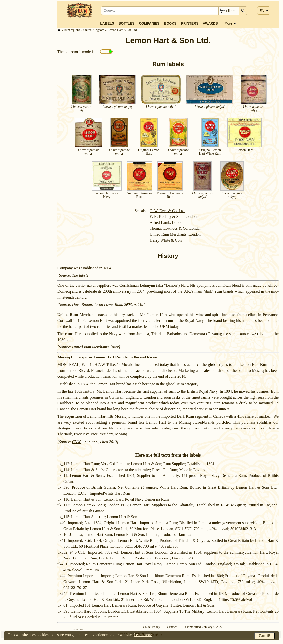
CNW (76, 442)
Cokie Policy (152, 627)
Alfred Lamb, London (167, 222)
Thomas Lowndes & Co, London (176, 228)
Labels (107, 23)
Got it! (264, 636)
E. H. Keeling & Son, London (173, 217)
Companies (149, 23)
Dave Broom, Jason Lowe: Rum (97, 305)
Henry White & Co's (166, 240)
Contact (172, 627)
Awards (210, 23)
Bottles (126, 23)
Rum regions (72, 30)
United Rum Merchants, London (175, 234)
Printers (190, 23)
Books (170, 23)
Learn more (143, 635)
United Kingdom (94, 30)
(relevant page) (90, 441)
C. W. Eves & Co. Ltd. (167, 211)
